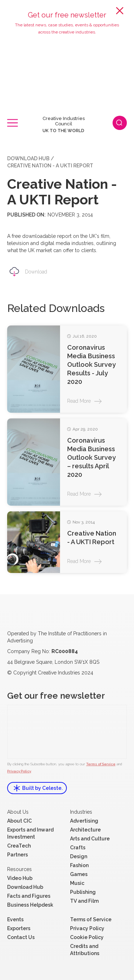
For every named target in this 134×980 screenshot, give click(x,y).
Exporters (19, 928)
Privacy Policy (19, 771)
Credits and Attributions (85, 950)
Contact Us (21, 937)
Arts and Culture (90, 839)
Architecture (85, 830)
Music (77, 883)
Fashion (79, 865)
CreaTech (19, 846)
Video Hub (20, 878)
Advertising (84, 821)
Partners (18, 855)
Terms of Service (101, 764)
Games (79, 874)
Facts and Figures (29, 896)
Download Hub (28, 158)
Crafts (78, 848)
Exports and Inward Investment (30, 833)
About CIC (19, 821)
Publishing (83, 892)
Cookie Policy (87, 937)
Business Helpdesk (30, 905)
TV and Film (84, 901)
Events (15, 919)
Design (79, 856)
